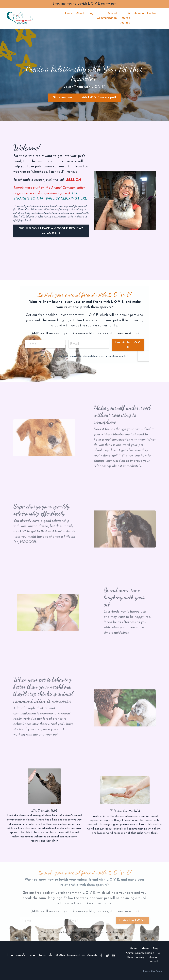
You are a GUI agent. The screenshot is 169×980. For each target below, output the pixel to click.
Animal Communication (107, 16)
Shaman (139, 13)
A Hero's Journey (125, 18)
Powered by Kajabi (153, 971)
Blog (91, 13)
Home (69, 13)
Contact (152, 13)
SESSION (74, 180)
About (80, 13)
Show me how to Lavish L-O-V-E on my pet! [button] (84, 98)
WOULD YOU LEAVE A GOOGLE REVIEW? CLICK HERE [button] (51, 231)
